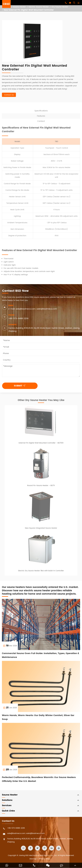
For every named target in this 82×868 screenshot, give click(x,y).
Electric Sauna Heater (39, 7)
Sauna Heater (19, 7)
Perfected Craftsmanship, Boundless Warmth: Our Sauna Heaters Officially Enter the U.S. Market (39, 779)
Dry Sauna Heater (60, 7)
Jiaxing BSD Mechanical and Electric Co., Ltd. (38, 855)
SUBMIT (20, 385)
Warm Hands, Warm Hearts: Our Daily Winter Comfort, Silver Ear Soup (38, 717)
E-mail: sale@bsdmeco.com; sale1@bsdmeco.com (33, 309)
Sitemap (33, 859)
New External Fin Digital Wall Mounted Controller (29, 10)
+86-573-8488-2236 (18, 318)
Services (7, 806)
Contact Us (9, 95)
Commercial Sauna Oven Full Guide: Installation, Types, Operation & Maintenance (41, 655)
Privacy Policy (45, 859)
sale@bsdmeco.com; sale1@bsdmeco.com (23, 834)
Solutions (7, 800)
